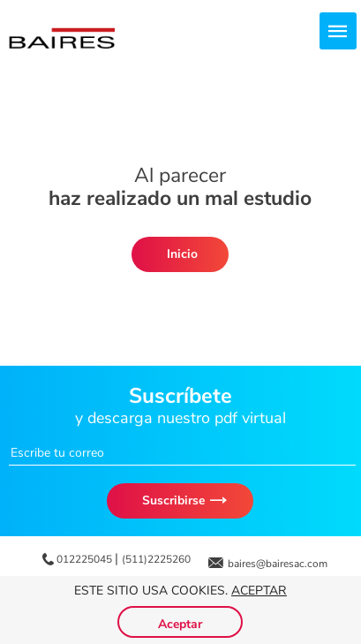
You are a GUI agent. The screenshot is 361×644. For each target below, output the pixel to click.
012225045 (86, 559)
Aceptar (259, 591)
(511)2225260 (156, 559)
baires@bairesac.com (278, 564)
